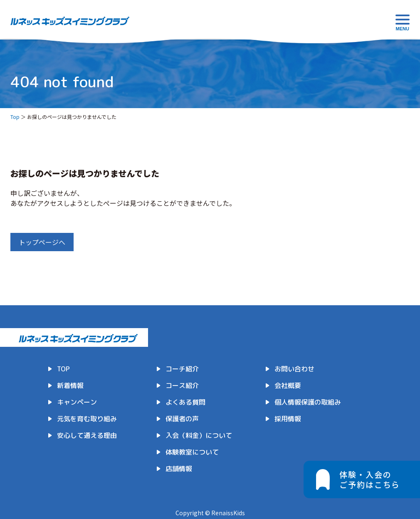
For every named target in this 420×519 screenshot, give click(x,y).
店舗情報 (179, 469)
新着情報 (70, 386)
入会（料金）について (199, 435)
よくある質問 (185, 402)
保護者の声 (182, 419)
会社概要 (288, 386)
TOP (63, 369)
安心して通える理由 (87, 435)
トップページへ (42, 242)
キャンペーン (77, 402)
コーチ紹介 (182, 369)
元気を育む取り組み (87, 419)
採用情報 (288, 419)
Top (15, 117)
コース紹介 (182, 386)
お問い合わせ (294, 369)
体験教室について (192, 452)
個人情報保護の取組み (308, 402)
